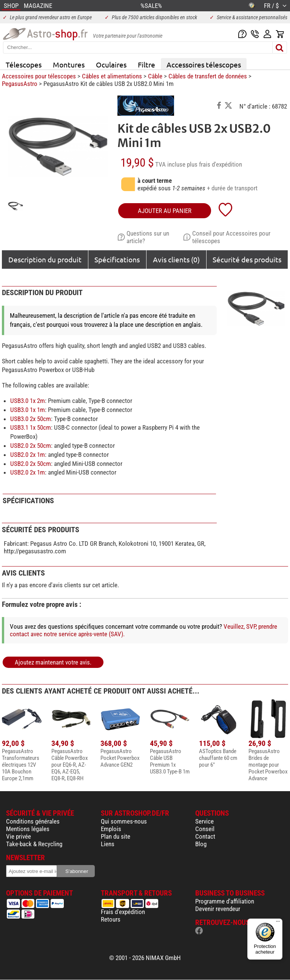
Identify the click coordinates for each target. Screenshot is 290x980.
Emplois (111, 829)
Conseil (205, 829)
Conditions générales (33, 821)
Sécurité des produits (247, 259)
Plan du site (116, 836)
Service (204, 821)
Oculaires (111, 64)
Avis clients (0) (176, 259)
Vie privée (19, 836)
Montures (69, 64)
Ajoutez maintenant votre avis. (53, 662)
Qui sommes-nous (124, 821)
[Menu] (278, 923)
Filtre (147, 64)
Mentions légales (28, 829)
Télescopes (24, 64)
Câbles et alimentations (112, 76)
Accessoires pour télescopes (39, 76)
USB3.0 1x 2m (28, 401)
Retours (111, 919)
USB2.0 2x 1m (28, 455)
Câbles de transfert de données (208, 76)
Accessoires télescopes (204, 64)
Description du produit (45, 259)
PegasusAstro (20, 84)
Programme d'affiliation (225, 901)
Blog (201, 844)
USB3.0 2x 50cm (31, 419)
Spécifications (117, 259)
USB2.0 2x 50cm (31, 446)
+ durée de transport (232, 188)
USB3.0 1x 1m (28, 410)
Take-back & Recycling (34, 844)
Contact (205, 836)
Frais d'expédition (123, 912)
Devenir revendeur (218, 909)
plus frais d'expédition (214, 164)
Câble (155, 76)
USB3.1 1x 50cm (31, 427)
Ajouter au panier (165, 211)
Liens (108, 844)
